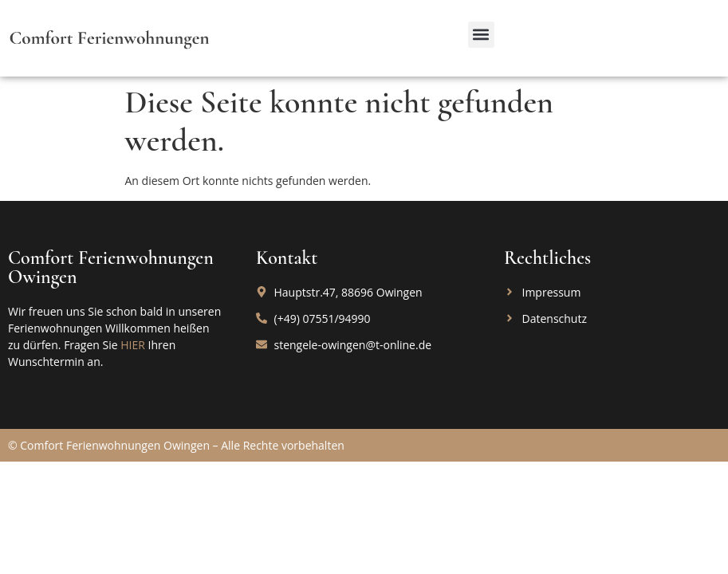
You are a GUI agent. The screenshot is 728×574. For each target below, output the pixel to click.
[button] (481, 35)
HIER (133, 345)
